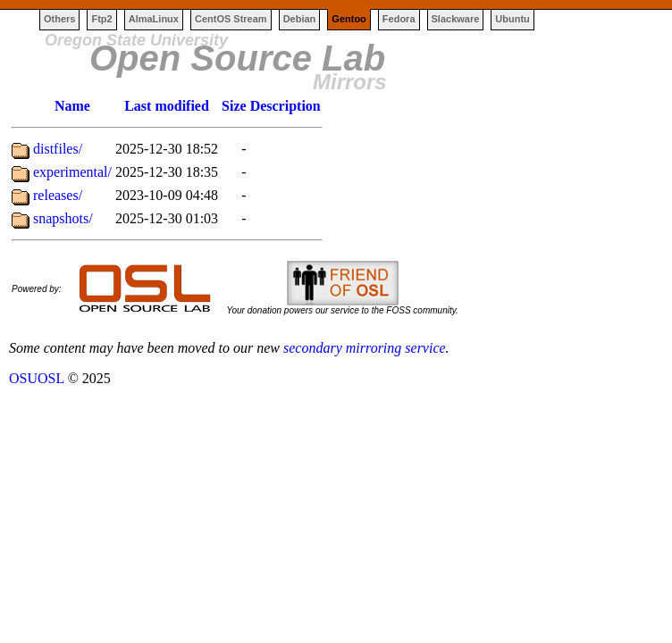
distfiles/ (58, 149)
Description (286, 106)
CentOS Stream (231, 19)
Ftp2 (101, 19)
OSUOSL (37, 378)
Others (59, 19)
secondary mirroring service (365, 348)
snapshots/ (63, 218)
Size (234, 106)
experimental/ (72, 172)
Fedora (399, 19)
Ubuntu (512, 19)
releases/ (58, 195)
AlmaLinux (154, 19)
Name (72, 106)
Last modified (167, 106)
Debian (300, 19)
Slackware (456, 19)
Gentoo (349, 19)
